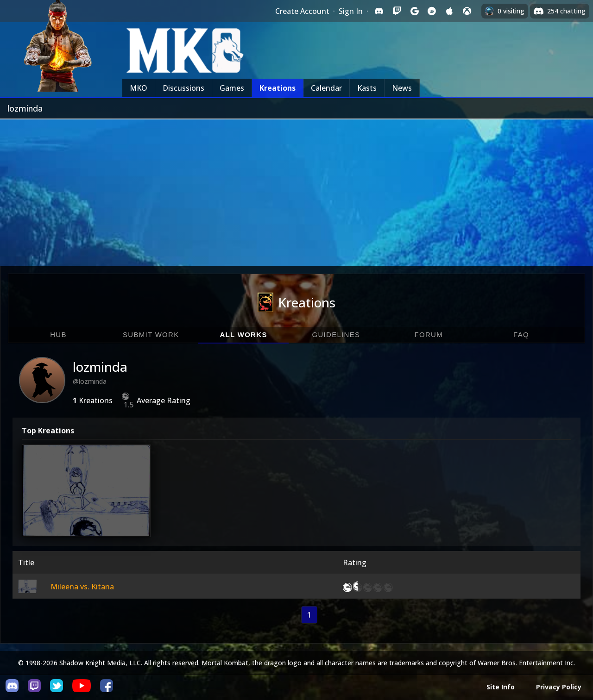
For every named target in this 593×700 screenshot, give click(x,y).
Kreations (278, 88)
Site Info (501, 687)
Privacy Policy (559, 687)
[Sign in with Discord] (379, 11)
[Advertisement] (296, 189)
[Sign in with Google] (414, 11)
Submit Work (151, 334)
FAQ (521, 334)
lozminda (100, 367)
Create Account (302, 11)
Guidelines (336, 334)
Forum (429, 334)
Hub (58, 334)
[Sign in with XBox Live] (467, 11)
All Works (243, 334)
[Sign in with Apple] (449, 11)
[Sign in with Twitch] (397, 11)
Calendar (326, 88)
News (402, 88)
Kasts (367, 88)
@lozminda (90, 381)
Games (232, 88)
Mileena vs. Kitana (82, 587)
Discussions (183, 88)
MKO (139, 88)
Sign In (351, 11)
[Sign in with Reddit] (432, 11)
